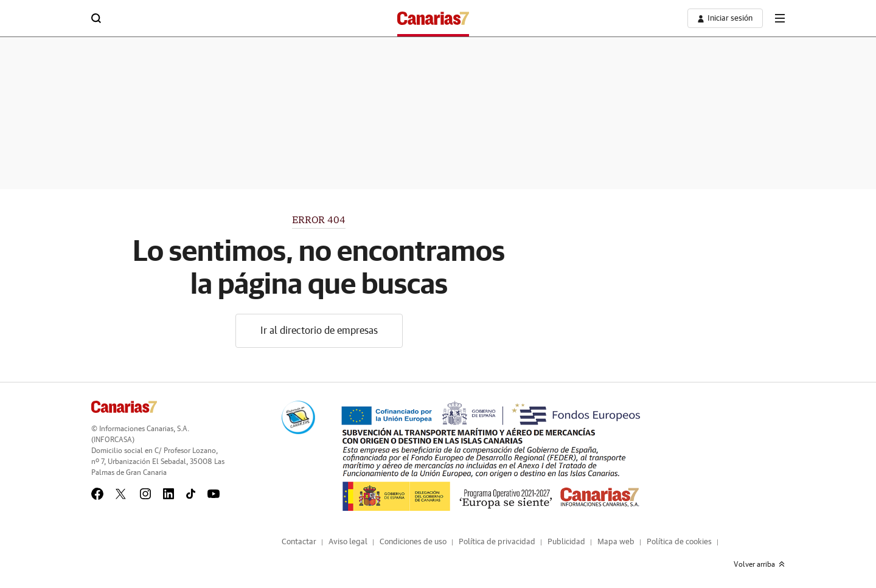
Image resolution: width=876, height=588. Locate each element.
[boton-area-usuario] (725, 18)
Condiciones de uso (413, 542)
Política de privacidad (497, 542)
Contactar (299, 542)
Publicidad (566, 542)
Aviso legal (348, 542)
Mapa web (616, 542)
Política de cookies (679, 542)
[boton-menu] (780, 18)
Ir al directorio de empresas (319, 331)
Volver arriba (759, 564)
